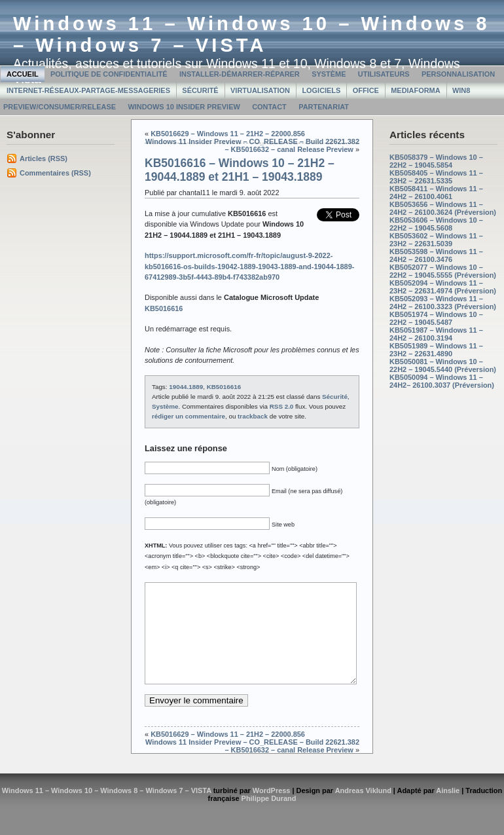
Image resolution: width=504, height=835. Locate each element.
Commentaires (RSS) (55, 173)
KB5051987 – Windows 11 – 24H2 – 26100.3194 (436, 334)
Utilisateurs (384, 74)
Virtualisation (260, 90)
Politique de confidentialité (109, 74)
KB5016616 (224, 387)
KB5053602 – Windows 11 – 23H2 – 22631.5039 (436, 240)
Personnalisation (458, 74)
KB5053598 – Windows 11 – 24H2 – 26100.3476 (436, 255)
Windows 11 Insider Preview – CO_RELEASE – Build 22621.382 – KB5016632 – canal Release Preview (252, 145)
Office (366, 90)
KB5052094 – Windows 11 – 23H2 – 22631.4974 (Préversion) (443, 287)
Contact (269, 107)
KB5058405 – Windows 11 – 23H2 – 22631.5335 (436, 177)
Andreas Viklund (363, 810)
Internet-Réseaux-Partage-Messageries (88, 90)
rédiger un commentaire (189, 416)
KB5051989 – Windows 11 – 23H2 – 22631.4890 (436, 350)
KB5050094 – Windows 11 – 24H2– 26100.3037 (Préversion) (442, 381)
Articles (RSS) (44, 158)
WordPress (272, 810)
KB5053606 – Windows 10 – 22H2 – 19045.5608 (436, 224)
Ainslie (448, 810)
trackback (253, 416)
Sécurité (200, 90)
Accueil (23, 74)
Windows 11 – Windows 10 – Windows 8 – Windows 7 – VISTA (252, 34)
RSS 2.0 (282, 406)
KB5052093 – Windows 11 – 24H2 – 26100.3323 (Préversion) (443, 303)
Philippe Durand (269, 818)
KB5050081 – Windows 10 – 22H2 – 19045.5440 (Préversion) (443, 365)
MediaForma (415, 90)
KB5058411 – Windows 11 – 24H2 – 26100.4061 (436, 193)
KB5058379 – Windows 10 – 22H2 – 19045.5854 (436, 161)
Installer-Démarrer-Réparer (240, 74)
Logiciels (321, 90)
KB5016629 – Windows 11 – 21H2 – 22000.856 (228, 134)
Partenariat (324, 107)
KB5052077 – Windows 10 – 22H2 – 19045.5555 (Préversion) (443, 271)
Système (329, 74)
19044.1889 (186, 387)
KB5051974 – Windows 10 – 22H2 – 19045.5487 (436, 318)
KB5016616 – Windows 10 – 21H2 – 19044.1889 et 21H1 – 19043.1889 (240, 170)
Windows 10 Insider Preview (184, 107)
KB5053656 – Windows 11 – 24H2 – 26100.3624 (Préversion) (443, 208)
